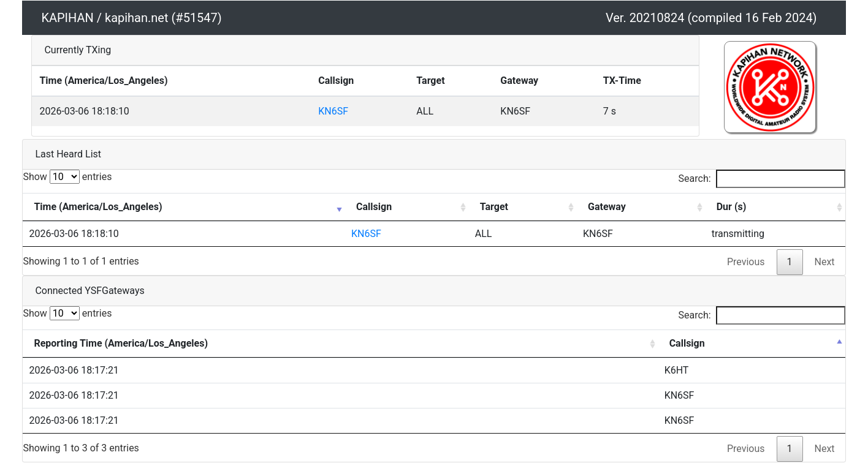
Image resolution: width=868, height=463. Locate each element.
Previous (746, 262)
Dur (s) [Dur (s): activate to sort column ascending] (732, 207)
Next (825, 262)
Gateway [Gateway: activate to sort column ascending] (607, 207)
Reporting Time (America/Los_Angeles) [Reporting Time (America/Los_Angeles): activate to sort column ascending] (121, 343)
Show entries (67, 177)
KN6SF (333, 111)
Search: (762, 179)
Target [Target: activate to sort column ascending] (494, 207)
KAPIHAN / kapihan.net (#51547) (131, 18)
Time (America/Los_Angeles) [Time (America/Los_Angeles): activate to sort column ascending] (98, 207)
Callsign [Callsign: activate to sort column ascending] (374, 207)
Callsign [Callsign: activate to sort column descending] (687, 343)
